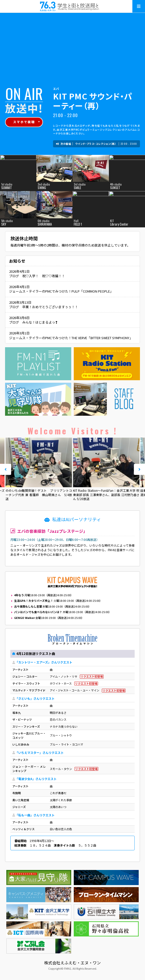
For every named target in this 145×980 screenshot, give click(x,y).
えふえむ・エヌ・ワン (72, 6)
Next (139, 469)
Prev (6, 469)
